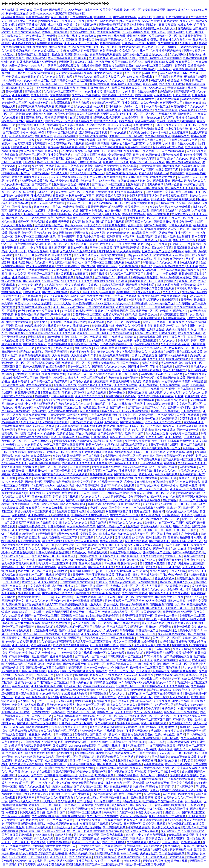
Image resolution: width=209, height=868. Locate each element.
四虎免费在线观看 (154, 824)
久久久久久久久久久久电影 (19, 560)
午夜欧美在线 (114, 378)
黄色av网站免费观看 (19, 322)
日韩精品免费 (170, 21)
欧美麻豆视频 (194, 147)
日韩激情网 (186, 274)
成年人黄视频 (24, 839)
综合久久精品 (182, 649)
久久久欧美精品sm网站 (16, 51)
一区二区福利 (92, 459)
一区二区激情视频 (162, 233)
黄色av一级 (200, 244)
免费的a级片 (132, 679)
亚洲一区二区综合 (196, 125)
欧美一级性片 (170, 485)
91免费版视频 (124, 452)
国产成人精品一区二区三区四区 (183, 459)
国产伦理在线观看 (81, 857)
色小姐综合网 (120, 668)
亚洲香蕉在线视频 (73, 612)
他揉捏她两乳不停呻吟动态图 (28, 25)
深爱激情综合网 (151, 612)
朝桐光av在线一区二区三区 (128, 144)
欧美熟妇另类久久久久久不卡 (189, 106)
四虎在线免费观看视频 (134, 604)
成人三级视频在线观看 (164, 467)
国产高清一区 (34, 482)
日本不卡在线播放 (69, 36)
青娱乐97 (146, 266)
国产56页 (165, 84)
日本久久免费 (198, 129)
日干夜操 (139, 155)
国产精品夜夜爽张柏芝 (141, 285)
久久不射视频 (96, 322)
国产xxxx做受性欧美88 (188, 552)
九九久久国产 (191, 668)
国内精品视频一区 (21, 233)
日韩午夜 (29, 162)
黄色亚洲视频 (84, 277)
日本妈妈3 (132, 649)
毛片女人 (64, 809)
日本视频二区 (64, 734)
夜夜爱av (53, 671)
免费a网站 (195, 54)
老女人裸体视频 (12, 467)
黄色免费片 (148, 378)
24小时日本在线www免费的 (141, 92)
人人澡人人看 (31, 370)
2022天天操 (16, 616)
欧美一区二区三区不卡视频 (148, 162)
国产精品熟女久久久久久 (118, 95)
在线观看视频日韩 (81, 118)
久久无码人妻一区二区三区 (81, 43)
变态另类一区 (152, 151)
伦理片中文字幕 (144, 645)
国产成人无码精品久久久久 (190, 181)
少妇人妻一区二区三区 (185, 433)
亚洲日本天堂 (36, 337)
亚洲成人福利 (90, 634)
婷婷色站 (130, 396)
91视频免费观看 (175, 839)
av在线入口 (149, 560)
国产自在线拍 (33, 92)
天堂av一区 (86, 318)
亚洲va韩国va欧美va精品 (168, 147)
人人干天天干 (155, 586)
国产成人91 (88, 266)
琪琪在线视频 (76, 865)
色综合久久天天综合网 (92, 772)
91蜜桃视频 (69, 794)
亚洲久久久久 (151, 590)
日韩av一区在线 (78, 248)
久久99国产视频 (104, 259)
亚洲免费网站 (131, 103)
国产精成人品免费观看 (174, 355)
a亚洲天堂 (96, 604)
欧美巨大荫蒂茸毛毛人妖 (128, 62)
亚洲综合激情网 (36, 578)
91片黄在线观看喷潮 (143, 270)
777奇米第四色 (153, 656)
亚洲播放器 (66, 62)
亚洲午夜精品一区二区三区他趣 (113, 28)
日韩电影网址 (170, 300)
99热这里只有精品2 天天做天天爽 (83, 311)
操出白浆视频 (96, 512)
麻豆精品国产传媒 (64, 772)
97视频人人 (124, 99)
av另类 (35, 504)
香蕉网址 (140, 404)
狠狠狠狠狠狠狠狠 (144, 99)
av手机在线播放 (93, 456)
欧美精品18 (139, 359)
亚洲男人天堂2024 (120, 125)
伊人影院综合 (132, 590)
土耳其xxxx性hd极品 (59, 608)
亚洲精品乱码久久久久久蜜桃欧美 (168, 686)
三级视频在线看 (166, 114)
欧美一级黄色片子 (175, 337)
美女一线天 (111, 604)
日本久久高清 (156, 742)
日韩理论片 (47, 188)
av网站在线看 (163, 95)
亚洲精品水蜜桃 (41, 196)
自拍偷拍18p (90, 571)
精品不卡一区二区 (43, 545)
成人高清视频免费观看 (174, 315)
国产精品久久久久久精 (180, 188)
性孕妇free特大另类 (147, 344)
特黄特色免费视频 (13, 17)
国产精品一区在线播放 (16, 411)
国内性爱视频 (188, 467)
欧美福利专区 (65, 106)
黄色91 (22, 54)
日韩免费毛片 (113, 92)
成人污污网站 (108, 181)
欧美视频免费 (108, 51)
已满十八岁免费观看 (178, 207)
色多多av (20, 757)
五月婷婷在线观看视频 (94, 132)
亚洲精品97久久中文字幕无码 (62, 400)
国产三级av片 (99, 734)
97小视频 (67, 259)
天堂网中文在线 (96, 125)
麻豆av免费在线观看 (62, 768)
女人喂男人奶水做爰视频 (82, 51)
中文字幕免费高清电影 (176, 381)
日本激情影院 (121, 359)
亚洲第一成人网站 (146, 333)
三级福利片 (58, 712)
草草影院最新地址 (185, 69)
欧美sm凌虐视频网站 (98, 649)
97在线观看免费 (131, 21)
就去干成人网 (107, 597)
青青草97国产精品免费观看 (62, 660)
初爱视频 (177, 77)
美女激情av (190, 827)
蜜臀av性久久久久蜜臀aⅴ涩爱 (163, 422)
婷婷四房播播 (105, 192)
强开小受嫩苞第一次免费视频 (167, 816)
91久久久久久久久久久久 (77, 281)
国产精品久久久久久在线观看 (28, 210)
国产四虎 (143, 396)
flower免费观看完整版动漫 (70, 779)
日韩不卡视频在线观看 (135, 411)
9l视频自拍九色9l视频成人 (94, 88)
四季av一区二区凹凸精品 (62, 132)
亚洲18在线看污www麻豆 (107, 482)
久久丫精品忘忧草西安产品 (181, 140)
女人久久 (24, 775)
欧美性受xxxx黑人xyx (15, 493)
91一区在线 (19, 73)
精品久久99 (146, 173)
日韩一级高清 (67, 237)
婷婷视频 (148, 430)
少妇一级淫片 (89, 181)
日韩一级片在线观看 (39, 827)
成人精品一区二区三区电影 (159, 47)
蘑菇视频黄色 (140, 233)
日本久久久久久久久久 (169, 125)
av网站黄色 (63, 99)
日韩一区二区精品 (128, 374)
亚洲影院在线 (15, 326)
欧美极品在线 (66, 433)
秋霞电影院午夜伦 (188, 289)
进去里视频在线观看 (39, 385)
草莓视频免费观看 (135, 690)
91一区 (50, 318)
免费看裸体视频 (61, 103)
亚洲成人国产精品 (136, 541)
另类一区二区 (126, 597)
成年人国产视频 (170, 73)
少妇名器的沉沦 (129, 266)
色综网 (199, 222)
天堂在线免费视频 (80, 47)
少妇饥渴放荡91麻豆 (82, 853)
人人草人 (119, 578)
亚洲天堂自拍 (64, 675)
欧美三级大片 (59, 17)
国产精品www (84, 77)
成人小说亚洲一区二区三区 (172, 504)
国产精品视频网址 (166, 110)
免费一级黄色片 (19, 66)
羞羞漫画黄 (14, 214)
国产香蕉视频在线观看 (182, 199)
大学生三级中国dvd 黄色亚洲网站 (160, 58)
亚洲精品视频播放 (57, 118)
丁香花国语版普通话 (127, 248)
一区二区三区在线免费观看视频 (163, 694)
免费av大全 (185, 25)
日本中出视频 (80, 337)
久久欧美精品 (116, 653)
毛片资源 (177, 731)
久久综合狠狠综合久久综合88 (95, 545)
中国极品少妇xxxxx (108, 289)
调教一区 (54, 210)
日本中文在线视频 (152, 779)
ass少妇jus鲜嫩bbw (29, 311)
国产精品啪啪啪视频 (158, 136)
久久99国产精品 (50, 694)
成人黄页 (166, 526)
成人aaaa (67, 289)
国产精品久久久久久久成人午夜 (169, 593)
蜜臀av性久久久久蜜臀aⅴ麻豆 (79, 697)
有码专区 (189, 456)
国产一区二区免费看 (82, 192)
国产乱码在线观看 (112, 207)
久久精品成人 (34, 445)
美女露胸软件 (151, 296)
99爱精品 (102, 582)
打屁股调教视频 (28, 307)
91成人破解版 (190, 263)
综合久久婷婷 (199, 196)
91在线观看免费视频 (108, 110)
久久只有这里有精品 (57, 296)
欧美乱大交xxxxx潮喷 (130, 619)
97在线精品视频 (86, 433)
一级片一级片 (171, 842)
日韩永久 (131, 337)
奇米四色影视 (107, 251)
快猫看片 (119, 649)
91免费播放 (116, 337)
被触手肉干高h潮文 (139, 147)
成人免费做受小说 (190, 333)
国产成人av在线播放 (55, 292)
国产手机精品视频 (173, 151)
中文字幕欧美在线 (28, 749)
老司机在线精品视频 (121, 478)
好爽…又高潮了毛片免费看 (48, 203)
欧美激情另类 (152, 381)
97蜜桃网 (178, 251)
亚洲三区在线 (174, 437)
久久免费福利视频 (129, 251)
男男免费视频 (155, 184)
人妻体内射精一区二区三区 (119, 459)
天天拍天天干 (18, 251)
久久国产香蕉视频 (126, 385)
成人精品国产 (84, 121)
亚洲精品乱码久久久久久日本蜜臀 (33, 263)
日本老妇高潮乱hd (90, 162)
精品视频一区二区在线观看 (35, 571)
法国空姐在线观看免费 (57, 623)
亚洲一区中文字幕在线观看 (181, 768)
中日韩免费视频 (99, 58)
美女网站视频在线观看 (109, 73)
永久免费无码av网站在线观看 (74, 73)
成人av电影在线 (188, 512)
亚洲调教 (181, 642)
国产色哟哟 (49, 549)
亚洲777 (106, 485)
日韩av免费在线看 (62, 396)
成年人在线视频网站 (76, 645)
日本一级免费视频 (76, 508)
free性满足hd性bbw (44, 485)
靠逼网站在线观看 (91, 564)
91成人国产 (134, 263)
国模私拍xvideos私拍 (194, 292)
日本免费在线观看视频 (26, 32)
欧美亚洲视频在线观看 (29, 244)
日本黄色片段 (20, 147)
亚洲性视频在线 (60, 519)
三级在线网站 (98, 523)
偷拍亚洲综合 (37, 452)
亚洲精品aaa (131, 779)
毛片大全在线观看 (128, 307)
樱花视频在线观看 (195, 77)
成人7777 (52, 604)
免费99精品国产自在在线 (88, 783)
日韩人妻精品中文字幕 (160, 192)
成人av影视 (125, 341)
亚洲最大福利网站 (66, 136)
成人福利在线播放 (83, 222)
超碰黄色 (101, 768)
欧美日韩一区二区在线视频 (38, 575)
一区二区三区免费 (93, 378)
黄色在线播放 (58, 47)
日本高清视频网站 (32, 118)
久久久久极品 (70, 210)
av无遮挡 (166, 311)
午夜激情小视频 (86, 240)
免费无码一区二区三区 (24, 170)
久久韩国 (116, 690)
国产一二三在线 (25, 140)
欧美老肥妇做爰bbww (123, 348)
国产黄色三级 (26, 701)
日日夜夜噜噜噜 (25, 158)
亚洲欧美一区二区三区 (119, 749)
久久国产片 (176, 374)
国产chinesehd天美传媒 (16, 816)
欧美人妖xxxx (110, 411)
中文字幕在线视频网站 (45, 289)
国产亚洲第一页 (138, 367)
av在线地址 (169, 794)
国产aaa (58, 716)
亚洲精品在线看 (104, 374)
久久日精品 (197, 315)
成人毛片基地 (59, 270)
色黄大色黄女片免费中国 (60, 846)
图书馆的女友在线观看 (24, 21)
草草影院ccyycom (66, 318)
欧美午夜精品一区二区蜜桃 (147, 281)
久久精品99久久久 (13, 36)
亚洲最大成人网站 (63, 240)
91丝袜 (54, 251)
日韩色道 (162, 775)
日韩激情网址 (33, 649)
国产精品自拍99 (166, 203)
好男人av (78, 263)
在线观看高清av (41, 456)
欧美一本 (95, 129)
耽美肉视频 (185, 28)
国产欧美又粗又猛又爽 (111, 196)
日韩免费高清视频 (58, 337)
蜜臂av (139, 749)
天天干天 (93, 207)
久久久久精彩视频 (152, 556)
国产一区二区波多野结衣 (156, 307)
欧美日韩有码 (31, 77)
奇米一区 (144, 244)
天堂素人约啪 (85, 768)
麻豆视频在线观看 (70, 478)
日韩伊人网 (80, 58)
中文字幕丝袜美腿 (126, 419)
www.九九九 (39, 66)
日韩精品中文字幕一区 (91, 237)
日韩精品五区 (58, 248)
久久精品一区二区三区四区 (127, 274)
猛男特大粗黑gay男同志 (130, 538)
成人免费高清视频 (59, 58)
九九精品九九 (15, 753)
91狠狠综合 (82, 675)
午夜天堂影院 (112, 809)
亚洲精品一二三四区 (41, 274)
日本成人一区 (45, 192)
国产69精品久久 (105, 277)
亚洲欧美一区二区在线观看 (136, 415)
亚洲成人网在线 (90, 411)
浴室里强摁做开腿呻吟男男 (185, 538)
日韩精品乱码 (45, 627)
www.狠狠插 (20, 612)
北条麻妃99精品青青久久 (122, 173)
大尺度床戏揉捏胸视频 (17, 47)
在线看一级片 (114, 210)
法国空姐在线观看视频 (84, 270)
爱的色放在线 (83, 348)
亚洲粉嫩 (53, 697)
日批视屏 (7, 248)
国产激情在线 (15, 720)
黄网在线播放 (99, 274)
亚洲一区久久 (102, 47)
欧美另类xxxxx (149, 315)
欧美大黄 (184, 341)
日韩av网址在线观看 (137, 210)
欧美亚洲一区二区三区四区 (138, 114)
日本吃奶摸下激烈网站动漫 (98, 426)
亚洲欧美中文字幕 (45, 478)
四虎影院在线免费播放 (147, 500)
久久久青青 (43, 240)
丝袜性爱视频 (153, 664)
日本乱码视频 (64, 274)
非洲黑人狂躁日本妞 (33, 813)
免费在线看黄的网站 (50, 43)
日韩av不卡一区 (80, 760)
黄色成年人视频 (139, 80)
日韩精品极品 (41, 173)
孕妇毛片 (192, 259)
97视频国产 (177, 173)
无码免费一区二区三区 (16, 363)
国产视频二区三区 (194, 813)
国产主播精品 (68, 329)
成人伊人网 (55, 25)
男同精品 (48, 359)
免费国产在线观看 (120, 155)
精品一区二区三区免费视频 (124, 322)
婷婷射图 (51, 222)
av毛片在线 (107, 292)
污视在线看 (162, 77)
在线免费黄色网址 (142, 203)
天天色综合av (10, 188)
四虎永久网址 (29, 422)
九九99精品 (56, 129)
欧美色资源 (71, 437)
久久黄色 (134, 132)
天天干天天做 (63, 303)
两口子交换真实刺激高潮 (78, 166)
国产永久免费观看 (39, 54)
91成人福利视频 (142, 181)
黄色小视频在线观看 (154, 723)
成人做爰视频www (149, 292)
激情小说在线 (68, 630)
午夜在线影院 (137, 329)
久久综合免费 (150, 103)
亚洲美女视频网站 (59, 155)
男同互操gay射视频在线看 (162, 619)
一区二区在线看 (51, 370)
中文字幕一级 (173, 556)
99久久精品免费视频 (113, 634)
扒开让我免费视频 (191, 36)
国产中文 (169, 664)
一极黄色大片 (15, 445)
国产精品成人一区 (135, 389)
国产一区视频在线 (165, 549)
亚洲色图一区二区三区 (131, 686)
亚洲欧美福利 (103, 318)
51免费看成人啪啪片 (75, 694)
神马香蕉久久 (155, 608)
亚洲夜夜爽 (114, 237)
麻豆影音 (185, 660)
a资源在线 (173, 80)
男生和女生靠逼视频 (191, 564)
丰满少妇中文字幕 (134, 214)
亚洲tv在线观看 (149, 385)
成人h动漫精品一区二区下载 (111, 203)
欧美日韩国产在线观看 (149, 188)
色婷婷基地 (22, 456)
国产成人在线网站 (32, 352)
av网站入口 (145, 17)
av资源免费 (61, 571)
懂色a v (154, 790)
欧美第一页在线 (149, 419)
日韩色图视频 (14, 92)
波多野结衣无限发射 (144, 25)
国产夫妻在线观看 (73, 125)
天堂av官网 (14, 300)
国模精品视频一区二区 (144, 311)
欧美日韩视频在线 (192, 170)
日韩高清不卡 (119, 742)
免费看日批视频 (142, 326)
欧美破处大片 (29, 188)
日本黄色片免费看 (168, 285)
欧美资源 (59, 196)
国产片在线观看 (77, 415)
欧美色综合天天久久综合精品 (112, 500)
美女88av (123, 426)
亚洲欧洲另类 (107, 99)
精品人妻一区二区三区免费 (127, 437)
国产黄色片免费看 (107, 166)
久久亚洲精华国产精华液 (166, 51)
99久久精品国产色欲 (135, 467)
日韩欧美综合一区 (67, 188)
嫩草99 (181, 734)
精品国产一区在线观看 (165, 411)
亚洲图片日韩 (50, 229)
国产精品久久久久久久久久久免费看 (85, 463)
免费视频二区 (150, 679)
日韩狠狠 (122, 281)
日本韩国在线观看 (134, 746)
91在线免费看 (117, 36)
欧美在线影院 (50, 300)
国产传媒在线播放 (144, 69)
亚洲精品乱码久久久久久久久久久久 (62, 21)
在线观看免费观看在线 (34, 181)
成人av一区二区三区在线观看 (155, 66)
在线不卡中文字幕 (128, 723)
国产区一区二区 (25, 255)
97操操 (61, 51)
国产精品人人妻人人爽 (148, 140)
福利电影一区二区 (13, 121)
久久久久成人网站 (44, 51)
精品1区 (75, 292)
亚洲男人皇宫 (110, 114)
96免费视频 (127, 630)
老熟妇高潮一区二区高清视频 (104, 151)
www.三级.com (107, 303)
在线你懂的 (68, 199)
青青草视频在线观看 (184, 757)
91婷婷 (203, 43)
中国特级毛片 (34, 69)
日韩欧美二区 (73, 686)
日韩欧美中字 (57, 526)
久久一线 (185, 244)
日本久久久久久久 (165, 471)
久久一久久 (195, 218)
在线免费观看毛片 (168, 170)
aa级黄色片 (198, 545)
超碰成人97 (38, 842)
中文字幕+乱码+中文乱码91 (83, 285)
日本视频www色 (88, 329)
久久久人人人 (171, 292)
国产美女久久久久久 (101, 567)
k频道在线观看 (34, 199)
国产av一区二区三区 (33, 155)
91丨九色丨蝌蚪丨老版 (190, 326)
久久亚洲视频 (94, 92)
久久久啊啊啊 (178, 54)
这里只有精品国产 (68, 266)
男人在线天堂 (194, 801)
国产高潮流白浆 (42, 184)
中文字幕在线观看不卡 (126, 296)
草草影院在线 (114, 396)
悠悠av (146, 248)
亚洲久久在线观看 (154, 322)
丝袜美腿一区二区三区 (156, 251)
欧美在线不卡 (103, 17)
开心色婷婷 (107, 344)
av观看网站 (43, 255)
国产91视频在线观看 (28, 623)
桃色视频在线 (119, 58)
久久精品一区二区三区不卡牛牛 (64, 92)
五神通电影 (52, 199)
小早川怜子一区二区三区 (153, 489)
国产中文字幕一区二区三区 (42, 616)
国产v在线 (161, 348)
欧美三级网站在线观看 (51, 140)
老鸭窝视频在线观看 (61, 344)
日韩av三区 (174, 508)
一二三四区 (57, 158)
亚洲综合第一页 (183, 222)
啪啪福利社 (14, 88)
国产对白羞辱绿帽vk (16, 132)
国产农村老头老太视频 (24, 333)
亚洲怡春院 (52, 775)
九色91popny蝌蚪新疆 (123, 582)
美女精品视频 (83, 701)
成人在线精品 (66, 485)
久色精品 (18, 482)
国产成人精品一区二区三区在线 (93, 623)
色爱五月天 (52, 151)
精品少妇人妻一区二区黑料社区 (35, 512)
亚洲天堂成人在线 (107, 560)
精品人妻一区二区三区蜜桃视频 (151, 534)
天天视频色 (9, 708)
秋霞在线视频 (61, 515)
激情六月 (89, 757)
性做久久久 (33, 549)
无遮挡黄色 (41, 207)
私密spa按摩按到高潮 (113, 329)
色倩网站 (110, 445)
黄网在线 (93, 21)
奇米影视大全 (10, 809)
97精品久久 (90, 36)
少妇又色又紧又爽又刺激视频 (103, 177)
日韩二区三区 (26, 679)
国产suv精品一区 (142, 697)
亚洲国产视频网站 (129, 363)
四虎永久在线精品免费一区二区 (161, 448)
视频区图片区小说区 (116, 162)
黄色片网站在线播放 (137, 199)
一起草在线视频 (194, 184)
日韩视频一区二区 (147, 630)
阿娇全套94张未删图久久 (125, 552)
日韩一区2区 (87, 40)
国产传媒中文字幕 (95, 478)
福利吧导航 (168, 787)
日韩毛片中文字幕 (144, 158)
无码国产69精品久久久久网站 (20, 84)
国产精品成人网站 (148, 485)
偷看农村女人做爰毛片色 (176, 40)
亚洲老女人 (41, 322)
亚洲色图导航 (136, 184)
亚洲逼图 (72, 40)
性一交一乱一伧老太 (97, 668)
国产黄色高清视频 (84, 448)
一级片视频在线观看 (105, 794)
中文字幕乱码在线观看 (79, 110)
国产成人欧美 (21, 289)
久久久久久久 (159, 244)
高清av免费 (25, 478)
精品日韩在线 (98, 530)
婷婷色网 (109, 813)
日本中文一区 (81, 482)
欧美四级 (185, 727)
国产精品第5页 (110, 21)
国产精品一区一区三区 (81, 712)
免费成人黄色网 (113, 315)
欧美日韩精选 (148, 727)
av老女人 (179, 255)
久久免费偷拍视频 (13, 820)
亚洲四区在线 (156, 329)
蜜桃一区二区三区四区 (54, 467)
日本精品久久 (56, 40)
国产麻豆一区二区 (76, 84)
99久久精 (171, 512)
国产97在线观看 (137, 842)
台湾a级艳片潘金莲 (21, 136)
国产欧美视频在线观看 (81, 140)
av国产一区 (182, 367)
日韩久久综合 (90, 292)
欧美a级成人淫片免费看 (41, 36)
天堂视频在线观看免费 (75, 229)
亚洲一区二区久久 (79, 367)
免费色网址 (82, 734)
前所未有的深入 (182, 214)
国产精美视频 (130, 556)
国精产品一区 (136, 407)
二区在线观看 (73, 407)
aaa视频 (52, 233)
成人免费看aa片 (13, 80)
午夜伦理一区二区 (185, 240)
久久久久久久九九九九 (90, 396)
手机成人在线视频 (167, 474)
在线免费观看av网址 (73, 147)
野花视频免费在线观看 (126, 47)
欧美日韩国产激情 (98, 144)
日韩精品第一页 (164, 326)
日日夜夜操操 (168, 25)
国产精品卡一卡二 (13, 448)
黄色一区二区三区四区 (167, 638)
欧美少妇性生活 (53, 110)
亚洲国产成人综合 (122, 497)
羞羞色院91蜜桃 (60, 95)
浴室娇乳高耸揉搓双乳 (32, 526)
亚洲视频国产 (198, 861)
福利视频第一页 (130, 560)
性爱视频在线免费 (178, 359)
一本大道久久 (93, 225)
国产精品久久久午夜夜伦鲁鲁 (106, 147)
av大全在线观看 (42, 303)
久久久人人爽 (104, 538)
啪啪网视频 (75, 668)
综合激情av (167, 92)
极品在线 (195, 355)
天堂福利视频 (61, 355)
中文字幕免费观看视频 (48, 407)
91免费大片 (161, 173)
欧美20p (28, 367)
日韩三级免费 (113, 170)
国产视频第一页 (186, 92)
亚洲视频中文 (21, 95)
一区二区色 (110, 471)
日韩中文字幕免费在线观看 (158, 289)
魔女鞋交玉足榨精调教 (119, 787)
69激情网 (129, 237)
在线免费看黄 (144, 110)
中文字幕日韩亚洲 (88, 485)
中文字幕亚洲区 (165, 415)
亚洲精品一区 (129, 564)
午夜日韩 (191, 251)
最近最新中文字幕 (90, 471)
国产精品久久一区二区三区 (109, 184)
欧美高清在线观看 (115, 300)
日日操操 (121, 545)
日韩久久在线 (193, 103)
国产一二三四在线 (18, 690)
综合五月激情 (145, 237)
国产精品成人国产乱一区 (90, 656)
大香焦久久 (44, 348)
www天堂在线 (131, 289)
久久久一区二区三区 (122, 671)
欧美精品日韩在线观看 (46, 363)
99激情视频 (22, 196)
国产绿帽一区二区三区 (138, 54)
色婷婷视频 (55, 664)
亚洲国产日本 (168, 478)
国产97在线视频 (168, 43)
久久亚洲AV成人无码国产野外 (83, 590)
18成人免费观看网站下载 (176, 277)
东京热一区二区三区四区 (115, 69)
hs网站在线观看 (191, 99)
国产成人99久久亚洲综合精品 (78, 251)
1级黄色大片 (38, 147)
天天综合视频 (64, 701)
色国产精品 (170, 500)
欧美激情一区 (173, 456)
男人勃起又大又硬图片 (167, 827)
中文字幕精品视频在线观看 (148, 508)
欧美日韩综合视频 (57, 341)
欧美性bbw (65, 214)
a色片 (185, 385)
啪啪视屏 (97, 601)
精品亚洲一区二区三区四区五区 (71, 28)
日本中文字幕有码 (42, 99)
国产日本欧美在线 (92, 210)
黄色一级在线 (117, 393)
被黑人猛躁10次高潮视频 (171, 805)
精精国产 (198, 80)
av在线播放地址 (148, 582)
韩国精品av (137, 839)
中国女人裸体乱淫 (41, 441)
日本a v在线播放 (165, 430)
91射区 (192, 329)
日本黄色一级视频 (125, 318)
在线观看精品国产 (117, 311)
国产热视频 (78, 296)
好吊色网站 (187, 110)
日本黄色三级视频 (78, 601)
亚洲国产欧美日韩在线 (16, 712)
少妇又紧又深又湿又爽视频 (29, 144)
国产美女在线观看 (101, 248)
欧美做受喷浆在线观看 (99, 452)
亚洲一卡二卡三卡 (72, 300)
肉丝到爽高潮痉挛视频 (192, 708)
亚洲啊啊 (42, 158)
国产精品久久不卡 (132, 229)
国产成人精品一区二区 (59, 121)
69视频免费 (199, 381)
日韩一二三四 (177, 601)
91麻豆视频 (27, 240)
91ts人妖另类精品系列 (136, 32)
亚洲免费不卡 (193, 731)
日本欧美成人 (143, 549)
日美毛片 (157, 210)
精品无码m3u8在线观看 (160, 62)
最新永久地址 (95, 445)
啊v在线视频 (34, 400)
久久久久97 (187, 21)
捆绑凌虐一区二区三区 (95, 188)
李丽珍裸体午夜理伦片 (114, 270)
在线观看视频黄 (194, 556)
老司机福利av (114, 106)
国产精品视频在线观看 (178, 656)
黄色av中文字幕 (145, 121)
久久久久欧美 (162, 701)
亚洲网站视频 (128, 244)
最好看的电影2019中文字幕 (114, 140)
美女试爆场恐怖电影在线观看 (66, 389)
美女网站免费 (150, 526)
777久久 (27, 88)
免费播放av (76, 170)
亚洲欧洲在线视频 (61, 322)
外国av (133, 58)
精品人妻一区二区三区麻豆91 (93, 642)
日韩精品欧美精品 (81, 422)
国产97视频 (16, 649)
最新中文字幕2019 (38, 17)
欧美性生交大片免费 (163, 177)
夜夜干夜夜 (16, 69)
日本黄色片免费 (88, 556)
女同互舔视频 (89, 534)
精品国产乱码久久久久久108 (130, 88)
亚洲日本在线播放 (129, 760)
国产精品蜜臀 (191, 270)
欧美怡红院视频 (65, 114)
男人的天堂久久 (62, 255)
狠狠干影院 (159, 441)
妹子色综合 (159, 199)
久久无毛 (168, 118)
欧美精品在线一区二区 (87, 214)
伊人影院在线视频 (109, 746)
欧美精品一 (157, 207)
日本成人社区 (94, 300)
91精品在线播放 (98, 742)
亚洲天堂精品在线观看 (174, 196)
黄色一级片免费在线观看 (78, 560)
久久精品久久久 (110, 556)
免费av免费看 (174, 184)
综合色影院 (180, 575)
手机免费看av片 (88, 69)
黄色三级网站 (79, 341)
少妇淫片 (128, 110)
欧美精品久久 (181, 136)
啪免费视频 (25, 125)
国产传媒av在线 (36, 58)
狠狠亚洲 (166, 240)
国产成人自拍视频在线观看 (89, 519)
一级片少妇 (28, 809)
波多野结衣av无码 (134, 809)
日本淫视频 (195, 337)
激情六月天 (29, 582)
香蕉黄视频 (149, 760)
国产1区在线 (141, 571)
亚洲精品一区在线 (65, 184)
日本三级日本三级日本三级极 (154, 530)
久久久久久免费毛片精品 (57, 77)
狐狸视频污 (132, 378)
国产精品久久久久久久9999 (110, 367)
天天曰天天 (49, 801)
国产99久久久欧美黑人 (105, 229)
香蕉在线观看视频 (109, 32)
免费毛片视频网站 (166, 660)
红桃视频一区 (124, 344)
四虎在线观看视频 (142, 798)
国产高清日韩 (163, 222)
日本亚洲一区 (97, 664)
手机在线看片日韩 (128, 575)
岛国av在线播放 (62, 787)
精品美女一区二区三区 (86, 842)
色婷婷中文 (71, 25)
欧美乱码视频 (133, 846)
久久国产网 (9, 597)
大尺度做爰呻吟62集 (174, 296)
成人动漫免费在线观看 (64, 181)
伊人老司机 (55, 590)
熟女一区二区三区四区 (155, 716)
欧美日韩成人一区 (77, 54)
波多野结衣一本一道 (154, 132)
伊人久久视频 (124, 712)
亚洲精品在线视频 (33, 604)
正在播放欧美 (176, 857)
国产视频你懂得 (13, 865)
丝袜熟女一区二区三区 (81, 196)
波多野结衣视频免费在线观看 (36, 106)
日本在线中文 (41, 712)
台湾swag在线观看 (109, 448)
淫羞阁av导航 (176, 32)
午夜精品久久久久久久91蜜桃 (161, 263)
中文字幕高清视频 (169, 270)
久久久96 (192, 266)
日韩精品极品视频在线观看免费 (37, 62)
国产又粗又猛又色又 (87, 255)
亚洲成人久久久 (65, 359)
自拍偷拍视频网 (110, 43)
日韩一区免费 (15, 519)
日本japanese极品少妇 (139, 255)
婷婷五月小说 (194, 597)
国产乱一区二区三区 (69, 757)
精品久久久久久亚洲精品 (185, 482)
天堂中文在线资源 (72, 151)
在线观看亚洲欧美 (38, 270)
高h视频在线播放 (63, 586)
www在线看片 (151, 21)
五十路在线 (144, 671)
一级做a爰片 (196, 805)
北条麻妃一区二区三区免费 (32, 28)
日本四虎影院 (182, 95)
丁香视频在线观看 (150, 318)
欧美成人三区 (56, 452)
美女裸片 (12, 181)
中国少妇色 (38, 132)
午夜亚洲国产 (133, 151)
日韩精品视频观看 (150, 337)
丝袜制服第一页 (126, 292)
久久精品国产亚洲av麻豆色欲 (189, 497)
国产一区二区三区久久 (75, 578)
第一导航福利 (83, 259)
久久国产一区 (178, 218)
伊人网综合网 (88, 25)
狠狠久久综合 (94, 170)
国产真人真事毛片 (118, 627)
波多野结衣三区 (31, 831)
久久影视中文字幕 (147, 478)
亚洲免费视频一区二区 (32, 40)
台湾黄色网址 (132, 861)
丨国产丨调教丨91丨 (94, 493)
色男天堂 (38, 318)
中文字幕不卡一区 (13, 567)
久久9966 (80, 62)
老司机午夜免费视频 (186, 534)
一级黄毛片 (164, 69)
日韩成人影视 (193, 437)
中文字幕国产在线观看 (35, 437)
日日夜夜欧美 (176, 322)
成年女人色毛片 (44, 839)
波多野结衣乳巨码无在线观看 (121, 129)
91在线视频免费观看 (41, 73)
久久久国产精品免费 (136, 177)
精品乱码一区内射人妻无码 (180, 426)
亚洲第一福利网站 (189, 203)
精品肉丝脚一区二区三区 (139, 170)
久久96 (99, 422)
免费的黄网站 (145, 597)
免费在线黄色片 (39, 103)
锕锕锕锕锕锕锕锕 (118, 233)
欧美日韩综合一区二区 (163, 36)
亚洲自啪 (159, 17)
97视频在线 (188, 285)
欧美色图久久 (109, 244)
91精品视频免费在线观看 (41, 326)
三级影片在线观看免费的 (119, 66)
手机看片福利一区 (74, 393)
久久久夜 (146, 649)
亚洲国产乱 (14, 824)
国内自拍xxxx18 (151, 118)
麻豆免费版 (177, 259)
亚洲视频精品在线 (150, 370)
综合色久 (45, 307)
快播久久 (102, 671)
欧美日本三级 (189, 485)
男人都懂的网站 (84, 289)
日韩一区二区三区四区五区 (62, 244)
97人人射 (103, 690)
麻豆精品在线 (194, 675)
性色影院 (58, 54)
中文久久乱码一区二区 (16, 184)
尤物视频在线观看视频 (121, 489)
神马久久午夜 (24, 407)
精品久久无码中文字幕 (17, 500)
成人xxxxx (24, 166)
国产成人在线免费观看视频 (184, 162)
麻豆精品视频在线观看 (72, 567)
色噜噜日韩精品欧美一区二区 (121, 612)
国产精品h (38, 222)
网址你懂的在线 (105, 281)
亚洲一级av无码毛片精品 (114, 25)
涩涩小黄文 (161, 697)
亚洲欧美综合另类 (98, 389)
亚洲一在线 (73, 158)
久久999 (180, 604)
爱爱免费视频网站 (147, 40)
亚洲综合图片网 (156, 538)
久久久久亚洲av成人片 (90, 106)
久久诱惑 (178, 84)
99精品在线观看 (63, 348)
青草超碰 (116, 389)
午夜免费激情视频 (146, 341)
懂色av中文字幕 (162, 248)
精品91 (136, 430)
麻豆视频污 (101, 381)
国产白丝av (58, 601)
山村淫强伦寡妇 (179, 132)
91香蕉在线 (39, 411)
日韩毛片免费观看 (180, 225)
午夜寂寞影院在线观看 (95, 824)
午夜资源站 (144, 638)
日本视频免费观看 (115, 225)
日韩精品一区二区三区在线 (139, 43)
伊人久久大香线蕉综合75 (67, 177)
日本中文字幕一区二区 (155, 106)
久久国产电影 (80, 720)
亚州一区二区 (10, 627)
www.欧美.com (66, 545)
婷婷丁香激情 (144, 95)
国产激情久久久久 (106, 121)
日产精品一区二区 (52, 84)
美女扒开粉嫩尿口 (168, 121)
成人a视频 (156, 393)
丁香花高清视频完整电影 (31, 129)
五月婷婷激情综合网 (147, 28)
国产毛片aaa (118, 407)
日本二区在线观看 (177, 17)
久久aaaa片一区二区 (37, 80)
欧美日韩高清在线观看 (102, 504)
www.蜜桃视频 (113, 590)
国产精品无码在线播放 (86, 95)
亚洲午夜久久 (59, 857)
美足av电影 (170, 274)
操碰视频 (84, 184)
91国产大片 (158, 80)
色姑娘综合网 (99, 337)
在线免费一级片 (25, 861)
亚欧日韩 (199, 407)
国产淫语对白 (32, 281)
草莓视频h (38, 608)
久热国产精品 (169, 419)
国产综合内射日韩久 (83, 32)
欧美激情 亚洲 (193, 155)
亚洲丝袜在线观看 (14, 110)
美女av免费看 (181, 701)
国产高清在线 (98, 694)
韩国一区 (24, 222)
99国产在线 (126, 121)
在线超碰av (126, 404)
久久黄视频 (154, 144)
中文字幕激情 (39, 248)
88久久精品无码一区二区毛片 (59, 731)
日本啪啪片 (64, 448)
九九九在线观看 (100, 727)
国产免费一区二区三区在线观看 (26, 218)
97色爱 (11, 642)
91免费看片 (155, 389)
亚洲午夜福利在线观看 (106, 467)
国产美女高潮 (26, 430)
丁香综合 (165, 575)
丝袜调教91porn (187, 177)
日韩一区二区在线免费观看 (94, 359)
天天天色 (187, 300)
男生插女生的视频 (99, 296)
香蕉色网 (181, 66)
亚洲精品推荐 (128, 166)
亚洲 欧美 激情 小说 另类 (25, 653)
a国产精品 (131, 315)
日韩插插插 (124, 277)
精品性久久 (146, 578)
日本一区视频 (195, 32)
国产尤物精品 (81, 103)
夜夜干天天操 (90, 244)
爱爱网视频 (130, 370)
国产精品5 (13, 619)
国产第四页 (181, 311)
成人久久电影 (31, 801)
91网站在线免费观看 (191, 47)
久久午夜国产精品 (88, 114)
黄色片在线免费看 (32, 151)
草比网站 (201, 787)
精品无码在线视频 (159, 214)
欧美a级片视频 (105, 775)
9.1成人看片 (37, 612)
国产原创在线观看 (152, 129)
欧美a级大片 (23, 303)
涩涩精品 (124, 51)
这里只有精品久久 (18, 99)
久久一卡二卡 (166, 682)
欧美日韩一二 (10, 790)
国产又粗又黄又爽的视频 (17, 835)
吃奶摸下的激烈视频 (55, 32)
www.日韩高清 (40, 277)
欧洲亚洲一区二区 (171, 103)
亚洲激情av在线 (85, 753)
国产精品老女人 (101, 578)
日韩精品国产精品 (113, 285)
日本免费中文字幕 (81, 17)
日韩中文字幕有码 (127, 775)
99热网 (174, 244)
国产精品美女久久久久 (124, 463)
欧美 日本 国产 (135, 433)
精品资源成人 (35, 121)
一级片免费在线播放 (88, 820)
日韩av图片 (21, 248)
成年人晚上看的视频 (140, 77)
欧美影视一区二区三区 (16, 318)
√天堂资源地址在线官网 (182, 88)
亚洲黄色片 (49, 742)
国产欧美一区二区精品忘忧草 (50, 381)
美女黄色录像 (21, 686)
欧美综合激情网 (180, 237)
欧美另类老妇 (24, 315)
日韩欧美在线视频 (106, 682)
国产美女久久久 (119, 508)
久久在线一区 (140, 51)
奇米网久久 (124, 326)
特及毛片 (8, 129)
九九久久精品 (133, 73)
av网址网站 (151, 73)
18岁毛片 (131, 835)
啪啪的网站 (198, 593)
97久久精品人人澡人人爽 (122, 675)
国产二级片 (87, 538)
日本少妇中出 (107, 619)
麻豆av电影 (63, 263)
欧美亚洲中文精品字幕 (46, 166)
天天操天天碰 (12, 296)
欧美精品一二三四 (137, 207)
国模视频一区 (69, 775)
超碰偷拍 (62, 853)
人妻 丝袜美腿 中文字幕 (63, 411)
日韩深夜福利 (106, 240)
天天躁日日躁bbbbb (186, 248)
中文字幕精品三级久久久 (132, 352)
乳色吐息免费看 (173, 155)
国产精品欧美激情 (38, 727)
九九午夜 (40, 125)
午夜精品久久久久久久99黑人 (100, 638)
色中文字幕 (153, 708)
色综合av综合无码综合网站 (103, 616)
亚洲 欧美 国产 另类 (68, 839)
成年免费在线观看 (114, 218)
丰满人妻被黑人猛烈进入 (144, 300)
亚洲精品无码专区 (24, 43)
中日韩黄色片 (44, 136)
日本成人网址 (108, 534)
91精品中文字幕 (193, 58)
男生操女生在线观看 (87, 835)
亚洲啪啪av (66, 233)
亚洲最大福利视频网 (57, 482)
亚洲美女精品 (192, 51)
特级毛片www (74, 225)
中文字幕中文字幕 (125, 17)
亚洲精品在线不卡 (39, 515)
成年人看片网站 (153, 846)
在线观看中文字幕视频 (178, 389)
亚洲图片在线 (91, 839)
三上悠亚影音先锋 (177, 129)
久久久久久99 (156, 359)
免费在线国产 (159, 571)
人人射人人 (169, 28)
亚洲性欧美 (103, 805)
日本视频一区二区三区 (67, 459)
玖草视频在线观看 (149, 459)
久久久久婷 (161, 54)
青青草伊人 (69, 556)
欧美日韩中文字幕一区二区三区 (182, 404)
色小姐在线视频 (41, 772)
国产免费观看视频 (75, 664)
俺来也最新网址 (39, 419)
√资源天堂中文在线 (84, 99)
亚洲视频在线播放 (174, 318)
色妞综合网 (150, 84)
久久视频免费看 (123, 333)
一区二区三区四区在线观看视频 (64, 445)
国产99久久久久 (157, 407)
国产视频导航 (162, 181)
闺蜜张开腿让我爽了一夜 (187, 541)
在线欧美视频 (163, 255)
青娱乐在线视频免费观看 (64, 66)
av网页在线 (19, 515)
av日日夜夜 (82, 274)
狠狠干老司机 (29, 534)
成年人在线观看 (118, 768)
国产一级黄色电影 (189, 430)
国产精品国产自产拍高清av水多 (163, 801)
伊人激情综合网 (13, 199)
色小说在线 (165, 749)
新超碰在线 (145, 471)
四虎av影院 (154, 404)
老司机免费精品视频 (107, 118)
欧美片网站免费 (41, 645)
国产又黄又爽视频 (67, 679)
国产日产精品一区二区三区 (51, 682)
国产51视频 (105, 790)
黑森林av (100, 627)
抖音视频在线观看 (68, 426)
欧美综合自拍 (138, 742)
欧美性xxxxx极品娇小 (42, 433)
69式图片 (29, 192)
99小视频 (21, 433)
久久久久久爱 (83, 708)
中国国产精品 (162, 649)
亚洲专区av (162, 237)
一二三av (48, 597)
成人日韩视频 (64, 597)
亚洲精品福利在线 (194, 831)
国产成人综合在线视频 (41, 426)
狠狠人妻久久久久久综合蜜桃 (100, 158)
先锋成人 (48, 734)
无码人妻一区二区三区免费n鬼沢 (36, 237)
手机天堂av (158, 32)
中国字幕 (53, 147)
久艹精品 (194, 571)
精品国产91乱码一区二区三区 (123, 456)
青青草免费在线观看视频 (106, 54)
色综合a (125, 158)
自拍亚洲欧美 (40, 95)
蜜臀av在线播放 (137, 36)
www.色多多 (157, 88)
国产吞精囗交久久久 (139, 222)
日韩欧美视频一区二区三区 (125, 656)
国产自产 (37, 775)
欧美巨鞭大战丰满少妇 (130, 192)
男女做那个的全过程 (177, 210)
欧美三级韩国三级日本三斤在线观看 (38, 393)
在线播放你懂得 (91, 66)
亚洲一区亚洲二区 (169, 567)
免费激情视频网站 (75, 207)
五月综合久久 (102, 701)
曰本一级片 (198, 504)
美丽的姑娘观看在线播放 (60, 69)
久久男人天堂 (188, 43)
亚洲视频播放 (113, 199)
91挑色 (103, 36)
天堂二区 (24, 708)
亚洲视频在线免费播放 (190, 118)
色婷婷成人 (14, 77)
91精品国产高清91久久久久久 (115, 40)
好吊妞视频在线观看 (162, 352)
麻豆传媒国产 (71, 370)
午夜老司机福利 (93, 749)
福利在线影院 (150, 363)
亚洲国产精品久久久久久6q (96, 385)
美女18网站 (40, 47)
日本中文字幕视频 (99, 62)
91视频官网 (192, 396)
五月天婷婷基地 (180, 697)
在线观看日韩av (107, 266)
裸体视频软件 (73, 716)
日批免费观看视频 (150, 166)
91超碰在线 (188, 121)
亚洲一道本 (135, 225)
